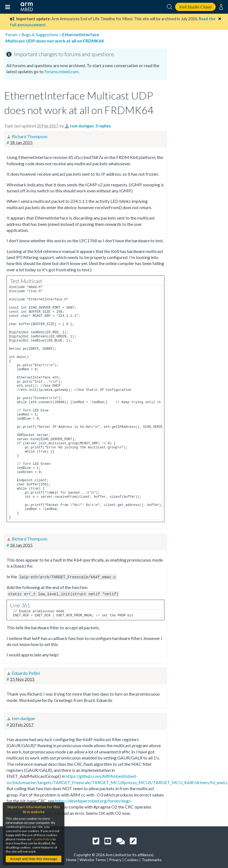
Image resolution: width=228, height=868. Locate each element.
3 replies (103, 126)
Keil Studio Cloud (195, 7)
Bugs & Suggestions (40, 34)
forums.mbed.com (62, 71)
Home (71, 859)
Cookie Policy (42, 839)
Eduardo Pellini (26, 672)
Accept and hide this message (33, 859)
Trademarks (152, 859)
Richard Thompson (30, 136)
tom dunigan (82, 126)
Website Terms (93, 859)
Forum (12, 34)
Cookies (131, 859)
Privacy (115, 859)
